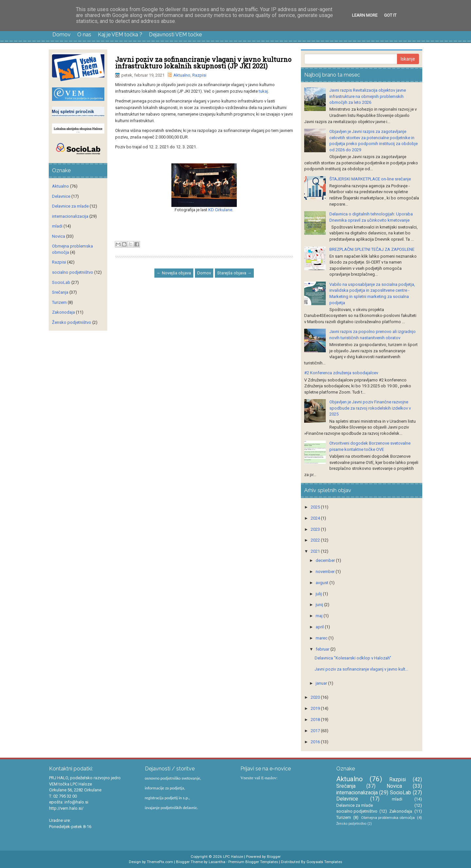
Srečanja (60, 292)
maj (320, 616)
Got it (390, 15)
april (320, 627)
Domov (61, 35)
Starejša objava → (234, 273)
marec (322, 638)
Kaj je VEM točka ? (120, 35)
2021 (316, 551)
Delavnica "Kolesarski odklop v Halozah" (353, 658)
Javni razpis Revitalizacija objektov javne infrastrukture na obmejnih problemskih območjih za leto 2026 (368, 96)
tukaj (263, 91)
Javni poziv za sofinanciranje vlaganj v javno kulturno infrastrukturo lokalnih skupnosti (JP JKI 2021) (203, 63)
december (326, 560)
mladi (57, 226)
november (326, 572)
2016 (316, 742)
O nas (84, 35)
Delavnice (61, 196)
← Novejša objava (174, 273)
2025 (316, 507)
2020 (316, 697)
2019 (316, 708)
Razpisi (199, 75)
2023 (316, 529)
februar (323, 649)
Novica (59, 236)
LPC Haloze (233, 857)
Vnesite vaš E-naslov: (259, 778)
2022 (316, 540)
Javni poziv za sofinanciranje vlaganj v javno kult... (361, 669)
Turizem (59, 302)
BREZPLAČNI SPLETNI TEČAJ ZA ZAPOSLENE (372, 249)
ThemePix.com (160, 862)
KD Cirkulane (220, 210)
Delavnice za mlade (70, 206)
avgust (323, 583)
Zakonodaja (63, 312)
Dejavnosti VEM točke (175, 35)
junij (320, 605)
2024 (316, 518)
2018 (316, 720)
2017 (316, 731)
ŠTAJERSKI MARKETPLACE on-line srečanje (370, 179)
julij (319, 594)
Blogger (274, 857)
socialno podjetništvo (73, 272)
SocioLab (61, 282)
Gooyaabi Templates (324, 862)
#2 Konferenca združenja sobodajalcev (341, 373)
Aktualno (182, 75)
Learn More (365, 15)
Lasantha (217, 862)
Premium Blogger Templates (253, 862)
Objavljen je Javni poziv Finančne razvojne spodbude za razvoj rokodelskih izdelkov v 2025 (370, 408)
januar (322, 683)
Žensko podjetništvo (72, 322)
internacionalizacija (70, 216)
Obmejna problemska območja (388, 818)
